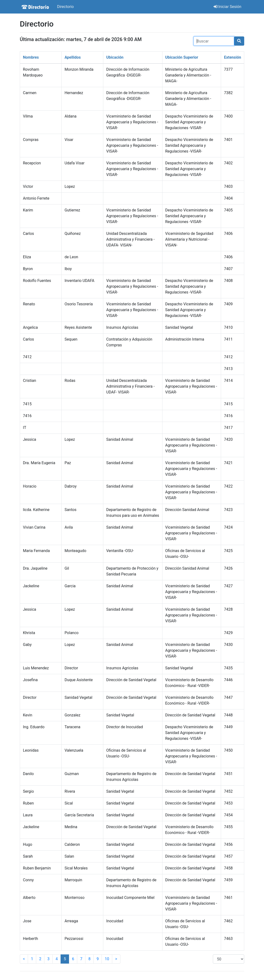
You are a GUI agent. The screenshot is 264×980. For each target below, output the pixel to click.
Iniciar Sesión (228, 7)
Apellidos (73, 57)
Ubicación (115, 57)
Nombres (31, 57)
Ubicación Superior (182, 57)
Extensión (233, 57)
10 (107, 959)
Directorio (65, 7)
